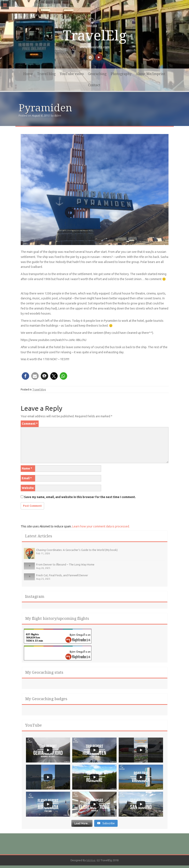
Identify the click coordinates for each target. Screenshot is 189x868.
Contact (94, 85)
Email (27, 478)
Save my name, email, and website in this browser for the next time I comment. (80, 497)
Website (28, 488)
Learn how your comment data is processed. (101, 526)
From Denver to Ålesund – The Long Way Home (65, 564)
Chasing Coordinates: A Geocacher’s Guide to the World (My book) (77, 550)
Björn (58, 115)
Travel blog (46, 74)
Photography (121, 74)
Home (28, 74)
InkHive (91, 861)
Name (27, 468)
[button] (25, 376)
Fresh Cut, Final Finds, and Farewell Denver (62, 575)
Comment (30, 424)
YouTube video (72, 74)
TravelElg (95, 36)
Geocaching (97, 74)
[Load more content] (82, 824)
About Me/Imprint (150, 74)
